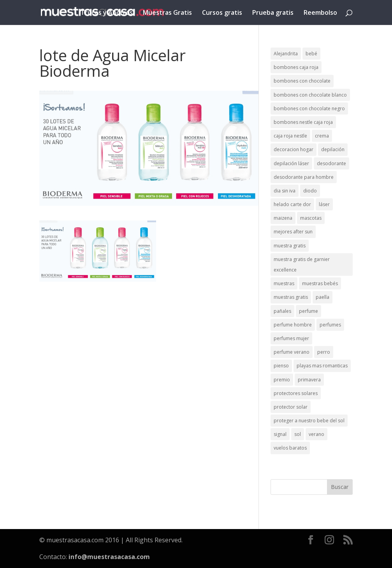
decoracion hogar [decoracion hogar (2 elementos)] (294, 149)
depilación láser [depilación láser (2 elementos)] (291, 163)
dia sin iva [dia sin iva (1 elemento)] (285, 191)
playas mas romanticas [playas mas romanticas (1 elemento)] (322, 366)
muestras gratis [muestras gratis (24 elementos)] (291, 297)
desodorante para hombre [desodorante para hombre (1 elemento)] (304, 177)
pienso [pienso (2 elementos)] (281, 366)
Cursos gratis (222, 13)
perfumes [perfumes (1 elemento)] (330, 325)
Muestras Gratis (167, 13)
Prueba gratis (273, 13)
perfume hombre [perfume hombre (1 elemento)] (293, 325)
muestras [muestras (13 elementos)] (284, 283)
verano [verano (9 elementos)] (316, 434)
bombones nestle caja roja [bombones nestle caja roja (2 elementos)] (303, 122)
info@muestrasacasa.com (109, 557)
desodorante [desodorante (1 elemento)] (331, 163)
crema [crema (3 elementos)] (322, 136)
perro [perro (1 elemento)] (324, 352)
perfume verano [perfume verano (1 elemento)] (292, 352)
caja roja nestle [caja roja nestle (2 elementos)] (290, 136)
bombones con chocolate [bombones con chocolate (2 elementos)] (302, 81)
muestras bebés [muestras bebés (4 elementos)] (320, 283)
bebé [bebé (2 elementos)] (311, 54)
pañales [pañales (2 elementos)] (282, 311)
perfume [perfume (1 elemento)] (309, 311)
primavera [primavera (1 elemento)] (309, 380)
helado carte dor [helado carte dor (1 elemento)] (292, 204)
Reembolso (320, 13)
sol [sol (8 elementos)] (298, 434)
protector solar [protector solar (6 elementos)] (291, 407)
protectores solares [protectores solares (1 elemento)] (296, 393)
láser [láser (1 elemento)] (324, 204)
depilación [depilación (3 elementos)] (333, 149)
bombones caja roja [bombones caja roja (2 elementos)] (296, 67)
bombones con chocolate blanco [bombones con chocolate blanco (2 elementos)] (310, 95)
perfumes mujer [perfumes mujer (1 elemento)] (291, 338)
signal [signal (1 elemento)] (280, 434)
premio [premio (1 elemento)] (282, 380)
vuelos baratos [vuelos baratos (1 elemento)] (290, 448)
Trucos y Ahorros (107, 13)
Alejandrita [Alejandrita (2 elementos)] (286, 54)
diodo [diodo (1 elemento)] (310, 191)
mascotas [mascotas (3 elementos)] (311, 218)
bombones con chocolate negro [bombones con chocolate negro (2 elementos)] (309, 108)
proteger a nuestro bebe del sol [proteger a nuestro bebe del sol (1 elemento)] (309, 421)
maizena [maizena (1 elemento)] (283, 218)
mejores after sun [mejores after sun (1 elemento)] (293, 232)
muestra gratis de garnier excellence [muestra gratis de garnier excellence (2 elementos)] (302, 265)
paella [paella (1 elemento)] (323, 297)
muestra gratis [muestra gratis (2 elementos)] (290, 246)
